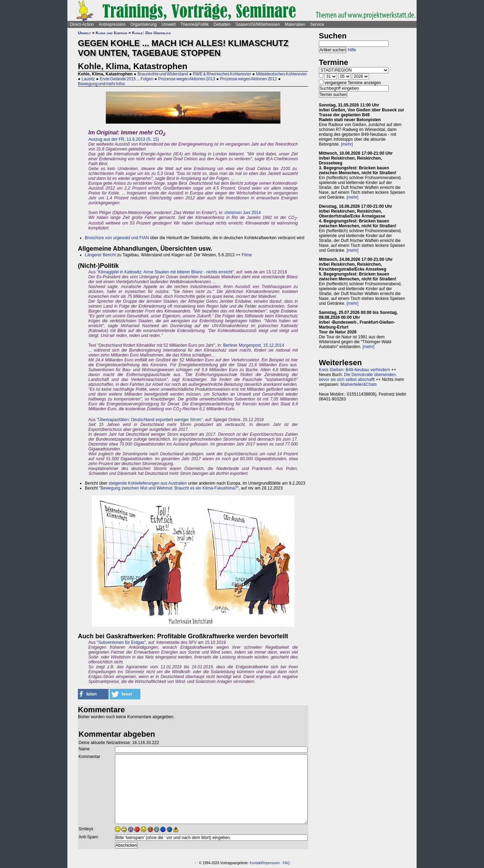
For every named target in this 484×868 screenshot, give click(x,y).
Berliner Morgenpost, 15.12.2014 (254, 345)
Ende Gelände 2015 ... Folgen (127, 79)
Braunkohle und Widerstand (163, 74)
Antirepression (112, 24)
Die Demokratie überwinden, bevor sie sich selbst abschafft (358, 377)
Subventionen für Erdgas (121, 642)
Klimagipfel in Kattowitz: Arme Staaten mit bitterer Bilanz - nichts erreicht (165, 272)
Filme (247, 255)
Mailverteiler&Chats (359, 384)
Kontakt (256, 863)
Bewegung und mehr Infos (101, 84)
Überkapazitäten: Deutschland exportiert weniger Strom (150, 420)
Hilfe (352, 50)
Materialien (295, 24)
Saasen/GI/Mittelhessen (258, 24)
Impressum (271, 863)
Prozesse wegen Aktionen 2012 (248, 79)
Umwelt (169, 24)
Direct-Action (82, 24)
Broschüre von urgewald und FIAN (117, 238)
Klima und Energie (112, 33)
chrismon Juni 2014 (243, 213)
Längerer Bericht (100, 255)
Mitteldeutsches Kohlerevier (281, 74)
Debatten (222, 24)
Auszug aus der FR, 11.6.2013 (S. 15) (124, 139)
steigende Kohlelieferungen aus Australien (148, 483)
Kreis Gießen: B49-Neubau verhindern (354, 370)
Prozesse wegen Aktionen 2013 (187, 79)
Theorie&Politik (195, 24)
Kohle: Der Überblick (151, 33)
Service (317, 24)
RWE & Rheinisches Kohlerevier (222, 74)
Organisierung (143, 24)
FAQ (286, 863)
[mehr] (347, 144)
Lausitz (88, 79)
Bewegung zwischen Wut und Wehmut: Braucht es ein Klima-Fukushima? (169, 488)
